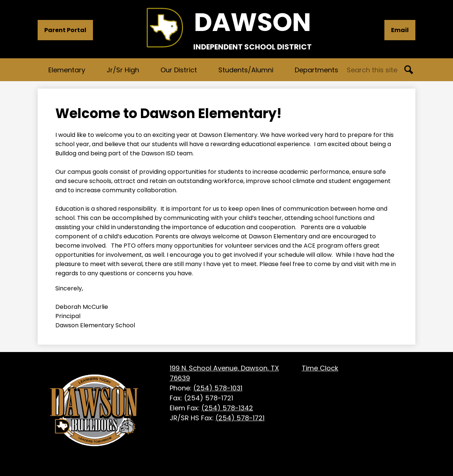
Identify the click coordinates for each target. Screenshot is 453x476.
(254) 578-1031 (218, 388)
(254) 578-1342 (227, 408)
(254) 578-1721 (240, 418)
